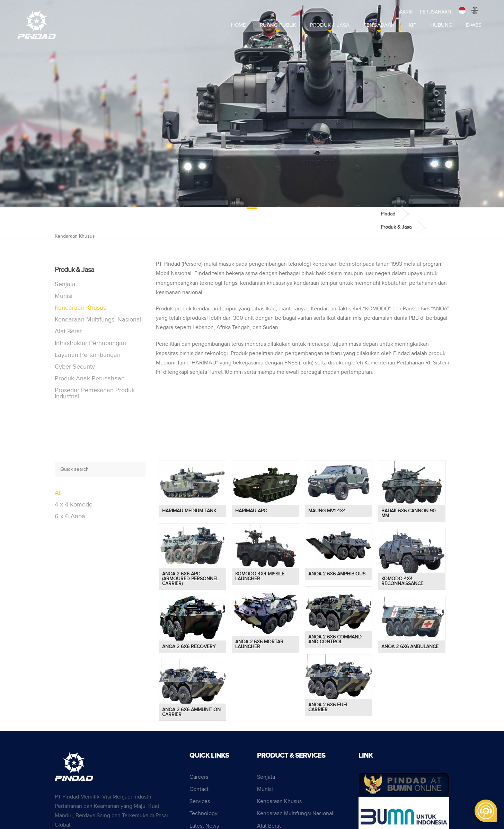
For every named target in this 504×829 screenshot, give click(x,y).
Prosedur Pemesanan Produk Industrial (95, 393)
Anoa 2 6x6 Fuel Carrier (328, 707)
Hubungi (442, 25)
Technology (204, 814)
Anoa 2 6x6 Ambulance (410, 647)
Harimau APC (251, 511)
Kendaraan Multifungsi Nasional (98, 320)
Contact (199, 789)
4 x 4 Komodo (74, 505)
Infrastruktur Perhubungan (90, 343)
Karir (406, 12)
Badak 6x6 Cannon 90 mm (409, 513)
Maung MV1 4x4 (327, 511)
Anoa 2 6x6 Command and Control (335, 640)
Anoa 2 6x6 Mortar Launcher (259, 644)
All (58, 493)
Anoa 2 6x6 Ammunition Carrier (191, 712)
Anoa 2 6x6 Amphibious (337, 574)
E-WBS (474, 25)
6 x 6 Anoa (70, 516)
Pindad (388, 214)
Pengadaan (379, 25)
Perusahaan (435, 12)
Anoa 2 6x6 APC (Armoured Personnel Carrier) (190, 579)
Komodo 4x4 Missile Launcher (260, 576)
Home (238, 25)
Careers (199, 777)
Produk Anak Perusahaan (90, 378)
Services (200, 801)
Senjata (65, 284)
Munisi (64, 296)
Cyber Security (75, 367)
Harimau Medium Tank (189, 511)
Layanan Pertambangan (88, 355)
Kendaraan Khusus (80, 308)
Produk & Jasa (330, 25)
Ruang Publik (278, 25)
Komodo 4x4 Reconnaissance (402, 581)
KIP (413, 25)
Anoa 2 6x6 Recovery (189, 647)
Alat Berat (68, 331)
